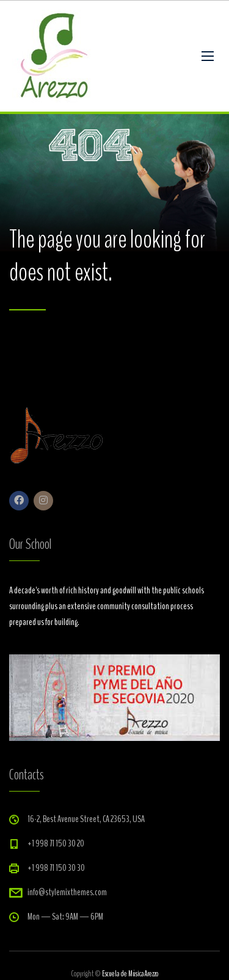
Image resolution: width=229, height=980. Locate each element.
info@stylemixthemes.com (67, 892)
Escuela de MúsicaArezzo (130, 974)
